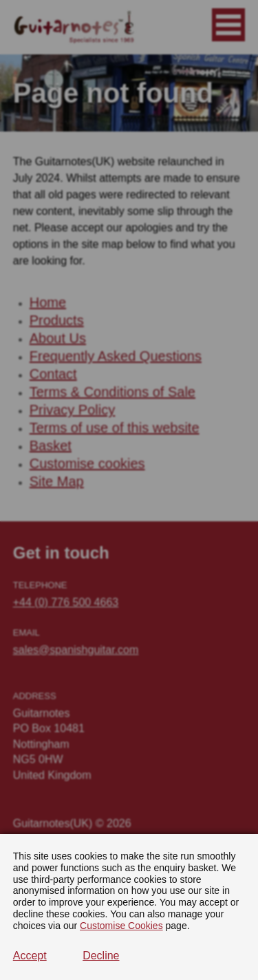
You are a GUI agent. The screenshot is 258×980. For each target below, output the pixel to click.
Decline (101, 956)
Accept (30, 956)
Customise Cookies (121, 926)
